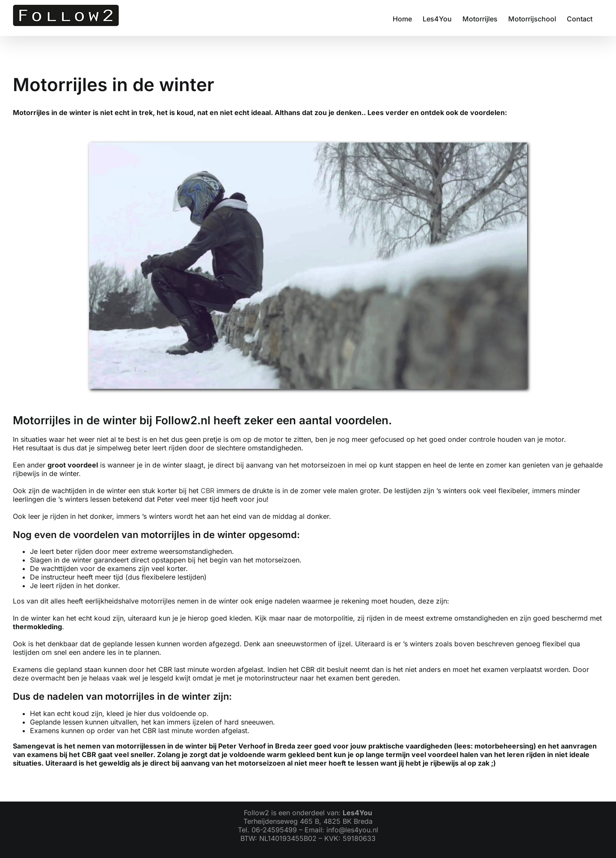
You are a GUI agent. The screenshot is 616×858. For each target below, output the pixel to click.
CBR (207, 491)
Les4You (357, 813)
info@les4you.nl (352, 830)
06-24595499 (274, 830)
